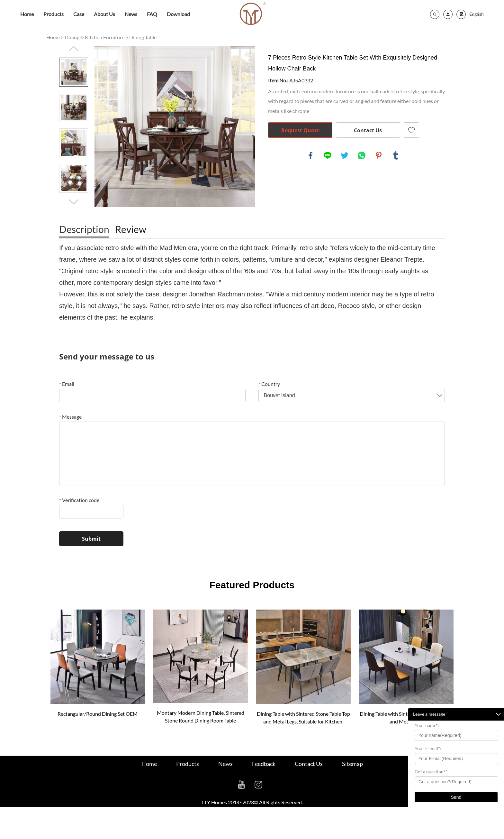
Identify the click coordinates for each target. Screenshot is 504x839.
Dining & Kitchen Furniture (94, 37)
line (328, 155)
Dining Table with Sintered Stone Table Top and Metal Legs (406, 718)
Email (67, 384)
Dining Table (143, 37)
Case (79, 14)
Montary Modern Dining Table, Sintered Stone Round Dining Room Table (201, 717)
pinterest (379, 155)
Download (178, 14)
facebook (310, 155)
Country (269, 384)
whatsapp (362, 155)
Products (54, 14)
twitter (345, 155)
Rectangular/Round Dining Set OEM (98, 714)
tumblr (396, 155)
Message (70, 417)
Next (74, 202)
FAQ (152, 14)
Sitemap (352, 764)
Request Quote (300, 130)
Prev (74, 49)
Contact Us (368, 130)
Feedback (264, 764)
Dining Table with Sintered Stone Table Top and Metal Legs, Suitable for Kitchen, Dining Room (303, 718)
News (131, 14)
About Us (104, 14)
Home (27, 14)
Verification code (79, 500)
